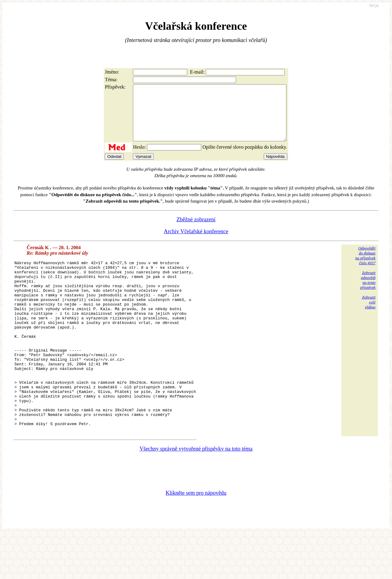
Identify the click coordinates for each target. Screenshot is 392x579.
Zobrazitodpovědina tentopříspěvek (368, 291)
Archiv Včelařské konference (196, 242)
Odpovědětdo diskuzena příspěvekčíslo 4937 (365, 267)
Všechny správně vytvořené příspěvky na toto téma (196, 494)
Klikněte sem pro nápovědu (196, 538)
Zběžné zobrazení (196, 230)
